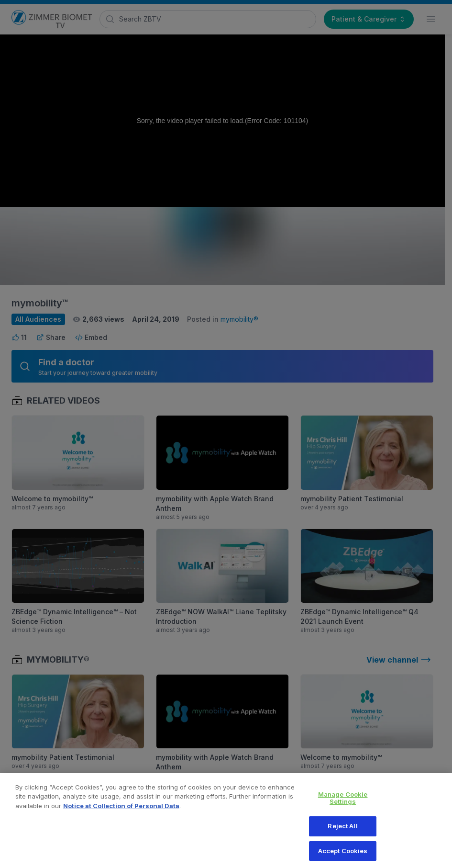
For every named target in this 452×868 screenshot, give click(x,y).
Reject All (342, 832)
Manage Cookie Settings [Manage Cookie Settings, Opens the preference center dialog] (343, 803)
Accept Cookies (343, 856)
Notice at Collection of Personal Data (121, 811)
